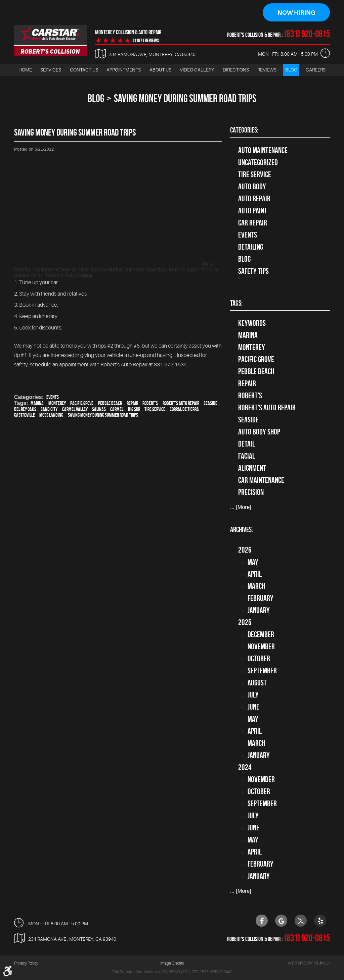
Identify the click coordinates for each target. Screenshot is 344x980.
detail (247, 444)
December (261, 634)
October (259, 659)
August (257, 683)
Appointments (124, 70)
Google (281, 921)
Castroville (25, 415)
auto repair (254, 199)
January (259, 610)
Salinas (99, 409)
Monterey (57, 403)
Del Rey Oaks (25, 409)
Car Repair (253, 223)
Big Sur (134, 409)
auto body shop (259, 432)
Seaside (210, 403)
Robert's (150, 403)
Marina (37, 403)
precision (251, 492)
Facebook (262, 921)
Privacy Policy (26, 963)
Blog (291, 70)
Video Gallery (197, 70)
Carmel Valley (75, 409)
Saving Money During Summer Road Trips (185, 98)
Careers (316, 70)
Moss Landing (51, 415)
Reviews (267, 70)
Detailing (251, 247)
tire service (255, 174)
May (253, 562)
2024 (245, 767)
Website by (308, 963)
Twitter (301, 921)
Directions (236, 70)
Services (51, 70)
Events (53, 397)
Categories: (244, 130)
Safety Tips (253, 271)
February (261, 598)
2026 (245, 550)
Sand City (49, 409)
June (253, 707)
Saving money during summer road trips (103, 415)
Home (25, 70)
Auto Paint (253, 211)
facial (247, 456)
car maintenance (261, 480)
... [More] (241, 507)
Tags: (236, 303)
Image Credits (172, 963)
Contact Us (84, 70)
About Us (160, 70)
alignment (252, 468)
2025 (245, 622)
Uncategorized (258, 162)
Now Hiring (296, 13)
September (262, 671)
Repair (132, 403)
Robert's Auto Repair (181, 403)
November (261, 647)
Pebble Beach (110, 403)
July (253, 695)
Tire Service (155, 409)
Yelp (320, 921)
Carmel (117, 409)
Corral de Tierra (184, 409)
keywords (252, 323)
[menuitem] (25, 70)
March (256, 586)
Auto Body (252, 187)
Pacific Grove (82, 403)
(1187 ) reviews (146, 41)
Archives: (242, 530)
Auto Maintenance (263, 150)
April (255, 574)
